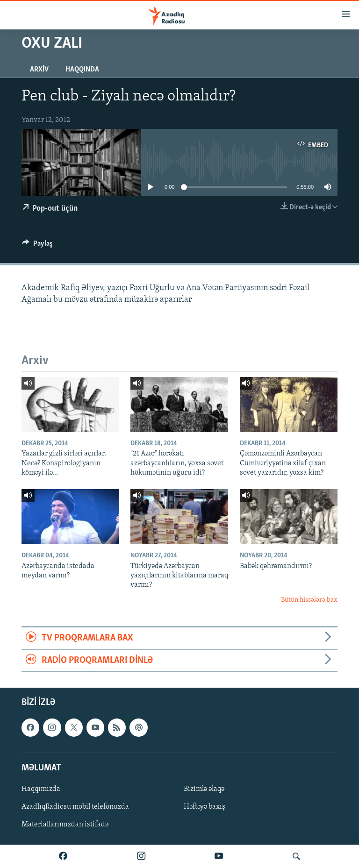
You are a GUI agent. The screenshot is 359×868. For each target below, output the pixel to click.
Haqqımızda (41, 789)
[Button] (37, 246)
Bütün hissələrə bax (309, 600)
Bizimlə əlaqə (204, 789)
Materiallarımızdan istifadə (65, 825)
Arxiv (39, 70)
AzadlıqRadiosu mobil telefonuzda (75, 807)
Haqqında (82, 70)
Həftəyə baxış (205, 807)
